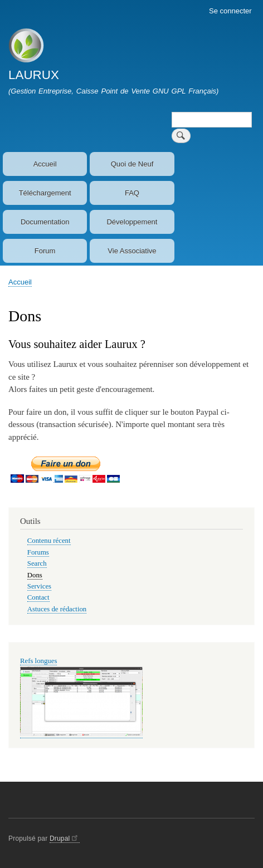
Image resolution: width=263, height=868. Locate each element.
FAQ (132, 193)
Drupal (65, 838)
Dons (35, 575)
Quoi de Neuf (132, 164)
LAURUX (34, 75)
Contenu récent (49, 541)
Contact (38, 597)
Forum (45, 251)
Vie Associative (132, 251)
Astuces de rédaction (57, 609)
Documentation (45, 222)
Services (39, 586)
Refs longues (38, 661)
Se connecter (230, 11)
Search (37, 563)
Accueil (45, 164)
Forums (38, 552)
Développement (132, 222)
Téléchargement (45, 193)
